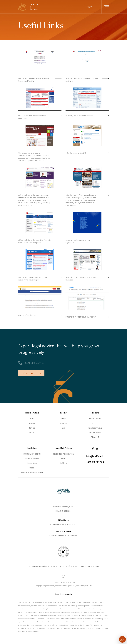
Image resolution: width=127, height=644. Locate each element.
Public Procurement (95, 432)
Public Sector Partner (95, 428)
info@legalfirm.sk (95, 456)
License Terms (32, 463)
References (63, 423)
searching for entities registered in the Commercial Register (34, 80)
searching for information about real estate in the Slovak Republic (33, 279)
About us (32, 423)
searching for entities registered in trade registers (82, 80)
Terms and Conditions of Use (32, 454)
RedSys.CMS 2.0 (86, 586)
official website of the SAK (76, 153)
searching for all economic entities (79, 116)
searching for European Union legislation (78, 241)
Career (63, 458)
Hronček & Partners (95, 419)
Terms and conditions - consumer (32, 472)
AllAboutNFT (95, 437)
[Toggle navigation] (105, 7)
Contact (32, 432)
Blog (63, 428)
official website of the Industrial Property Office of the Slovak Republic (34, 241)
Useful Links (63, 463)
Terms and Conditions (32, 458)
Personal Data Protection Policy (63, 454)
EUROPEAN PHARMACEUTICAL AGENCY (81, 317)
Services (32, 428)
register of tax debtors (27, 315)
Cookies (32, 468)
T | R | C (95, 423)
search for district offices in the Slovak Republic (81, 279)
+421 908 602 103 (35, 363)
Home (32, 419)
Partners (63, 419)
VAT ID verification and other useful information (32, 117)
